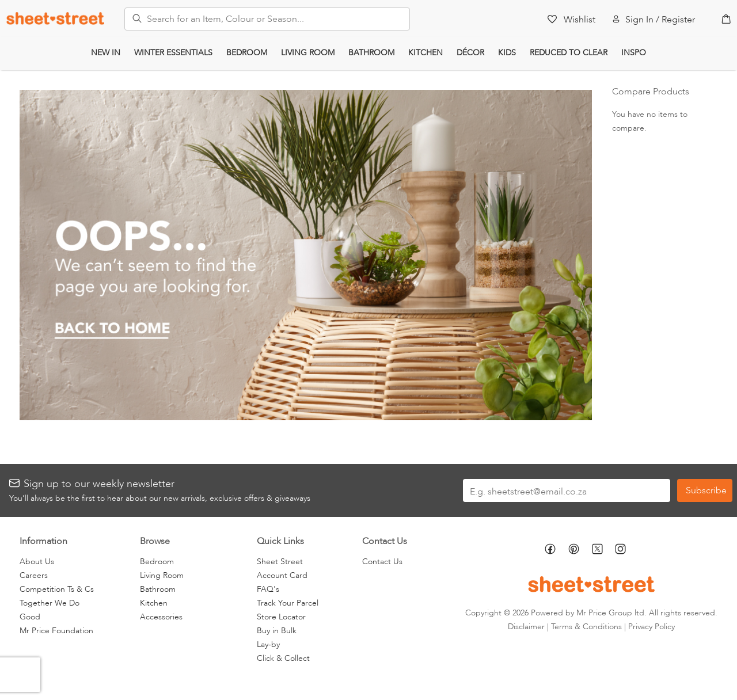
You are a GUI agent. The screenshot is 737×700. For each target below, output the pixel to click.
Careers (34, 575)
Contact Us (382, 562)
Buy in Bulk (277, 631)
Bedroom (247, 53)
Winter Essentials (173, 53)
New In (106, 53)
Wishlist (580, 20)
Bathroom (371, 53)
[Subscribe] (705, 490)
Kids (507, 53)
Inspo (634, 53)
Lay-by (268, 644)
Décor (470, 53)
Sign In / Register (660, 20)
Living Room (308, 53)
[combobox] (267, 19)
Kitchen (426, 53)
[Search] (134, 17)
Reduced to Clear (569, 53)
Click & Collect (283, 658)
